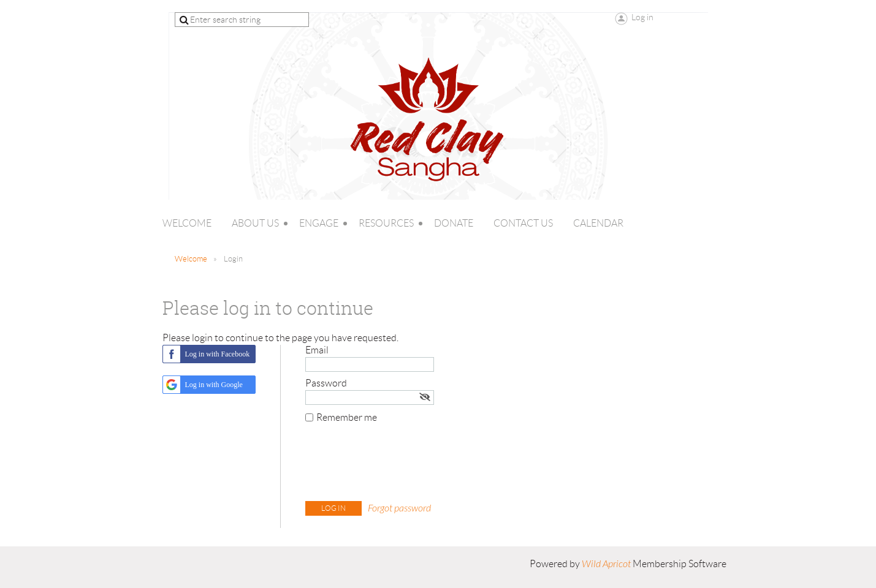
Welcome (191, 259)
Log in (642, 17)
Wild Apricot (606, 564)
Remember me (347, 417)
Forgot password (399, 508)
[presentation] (398, 465)
